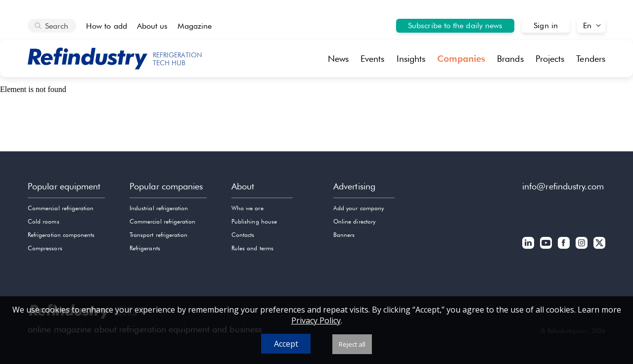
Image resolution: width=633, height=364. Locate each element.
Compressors (45, 248)
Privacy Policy (316, 320)
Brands (510, 59)
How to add (107, 26)
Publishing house (254, 221)
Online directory (354, 221)
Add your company (359, 208)
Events (373, 59)
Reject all (352, 344)
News (338, 59)
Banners (344, 235)
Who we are (248, 208)
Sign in (546, 25)
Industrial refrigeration (159, 208)
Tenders (591, 59)
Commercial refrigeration (61, 208)
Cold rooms (44, 221)
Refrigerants (145, 248)
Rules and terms (252, 248)
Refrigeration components (61, 235)
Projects (550, 59)
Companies (461, 59)
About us (153, 26)
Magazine (195, 26)
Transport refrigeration (158, 235)
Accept (286, 344)
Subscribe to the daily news (455, 25)
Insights (411, 59)
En (587, 25)
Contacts (243, 235)
